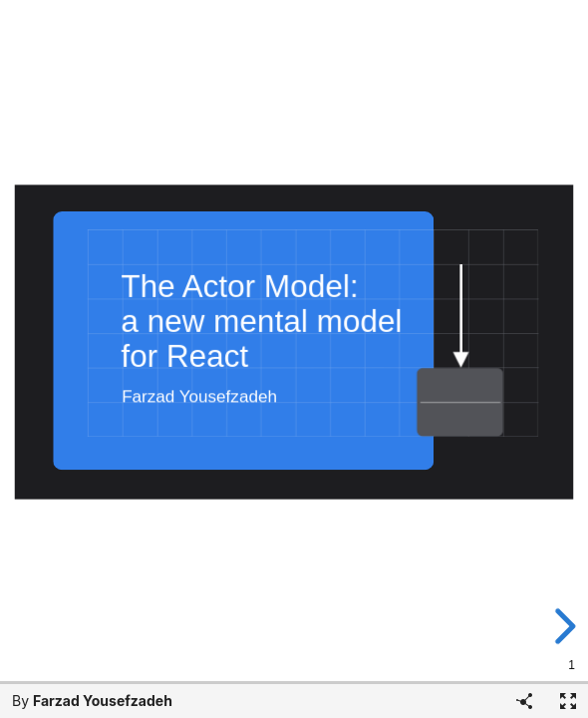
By (92, 701)
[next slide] (567, 626)
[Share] (524, 701)
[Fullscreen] (568, 701)
